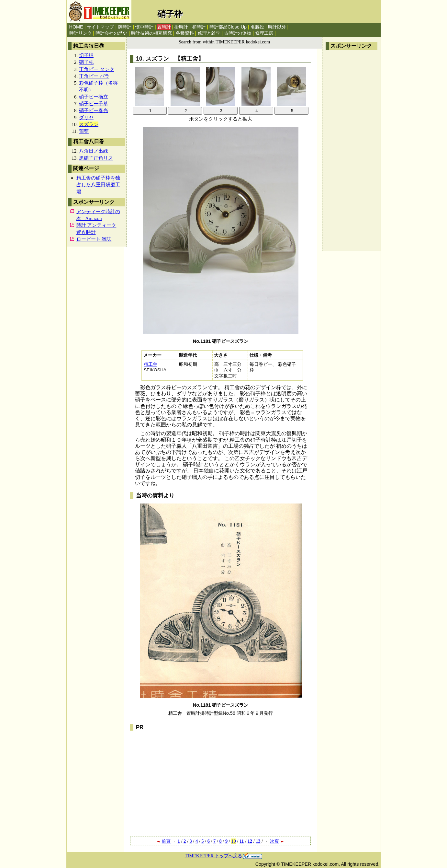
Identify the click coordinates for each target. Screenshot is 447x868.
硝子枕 (86, 62)
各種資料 (185, 33)
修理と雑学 (209, 33)
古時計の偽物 (238, 33)
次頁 (277, 841)
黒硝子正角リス (96, 158)
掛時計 (181, 27)
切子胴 (86, 55)
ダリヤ (86, 117)
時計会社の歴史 (111, 33)
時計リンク (81, 33)
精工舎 (151, 364)
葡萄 (84, 131)
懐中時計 (144, 27)
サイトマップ (100, 27)
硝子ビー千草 (94, 104)
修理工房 (264, 33)
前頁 (163, 841)
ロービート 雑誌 (94, 239)
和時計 (199, 27)
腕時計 (125, 27)
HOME (76, 27)
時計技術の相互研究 (151, 33)
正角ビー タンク (97, 69)
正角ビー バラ (94, 76)
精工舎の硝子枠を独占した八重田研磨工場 (98, 185)
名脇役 (257, 27)
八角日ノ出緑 (94, 151)
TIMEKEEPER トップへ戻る (224, 856)
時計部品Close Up (228, 27)
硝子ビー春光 (94, 110)
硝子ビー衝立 (94, 97)
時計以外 (277, 27)
